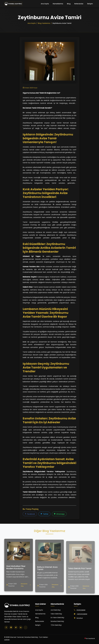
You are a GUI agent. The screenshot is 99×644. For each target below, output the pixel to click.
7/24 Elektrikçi (56, 625)
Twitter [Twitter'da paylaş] (44, 514)
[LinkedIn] (21, 627)
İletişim (90, 4)
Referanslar (79, 4)
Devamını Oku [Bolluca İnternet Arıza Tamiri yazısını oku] (57, 593)
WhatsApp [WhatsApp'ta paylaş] (59, 514)
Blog (69, 4)
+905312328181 (82, 614)
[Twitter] (16, 627)
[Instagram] (11, 627)
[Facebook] (6, 627)
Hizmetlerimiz (58, 4)
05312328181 (81, 610)
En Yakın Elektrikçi (57, 618)
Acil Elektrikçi (56, 610)
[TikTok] (26, 627)
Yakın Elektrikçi (56, 614)
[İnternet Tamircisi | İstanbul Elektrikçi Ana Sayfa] (13, 4)
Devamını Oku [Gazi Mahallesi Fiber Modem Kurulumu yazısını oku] (26, 591)
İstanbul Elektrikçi (57, 621)
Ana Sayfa (45, 4)
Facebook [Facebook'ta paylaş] (30, 514)
